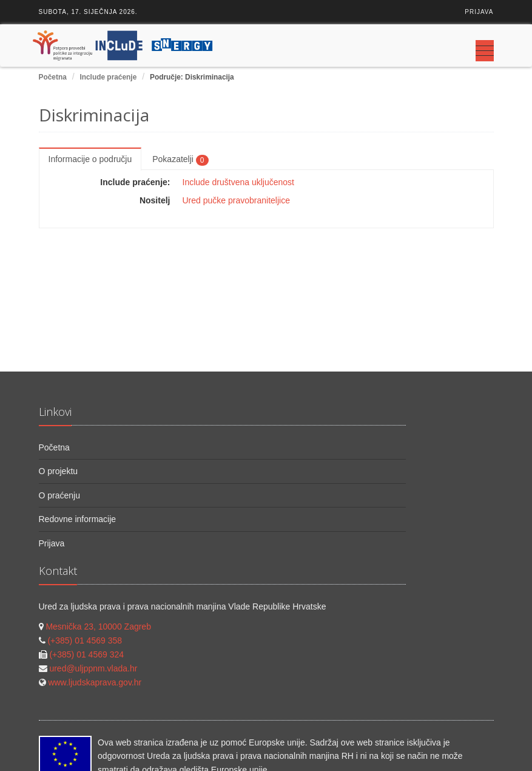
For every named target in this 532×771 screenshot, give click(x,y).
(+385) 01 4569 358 (85, 640)
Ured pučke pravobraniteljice (236, 200)
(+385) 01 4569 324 (86, 654)
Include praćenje (108, 77)
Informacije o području (90, 159)
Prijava (479, 12)
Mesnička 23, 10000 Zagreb (98, 627)
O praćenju (59, 495)
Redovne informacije (78, 519)
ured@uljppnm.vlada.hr (93, 668)
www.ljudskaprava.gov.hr (95, 682)
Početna (53, 77)
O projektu (59, 471)
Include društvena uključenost (238, 182)
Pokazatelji (180, 160)
